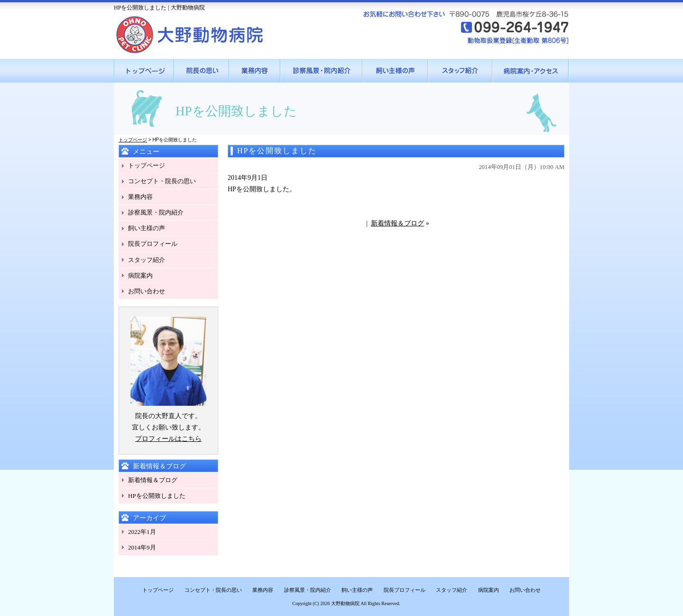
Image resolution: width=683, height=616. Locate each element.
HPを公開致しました (157, 496)
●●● (144, 71)
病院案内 (140, 275)
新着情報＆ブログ (397, 223)
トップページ (133, 140)
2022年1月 (142, 532)
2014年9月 (142, 547)
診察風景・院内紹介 (156, 212)
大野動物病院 (345, 603)
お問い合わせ (147, 291)
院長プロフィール (153, 244)
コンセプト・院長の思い (162, 181)
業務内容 (140, 197)
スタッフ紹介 (147, 260)
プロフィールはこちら (168, 439)
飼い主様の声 (147, 228)
